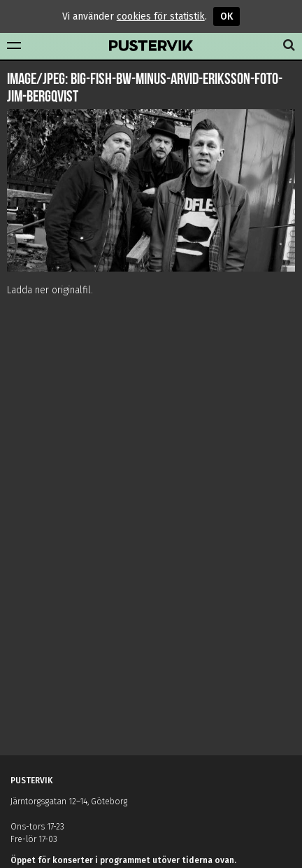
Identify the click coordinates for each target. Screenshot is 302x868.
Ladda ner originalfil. (50, 290)
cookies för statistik (161, 16)
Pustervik (151, 46)
